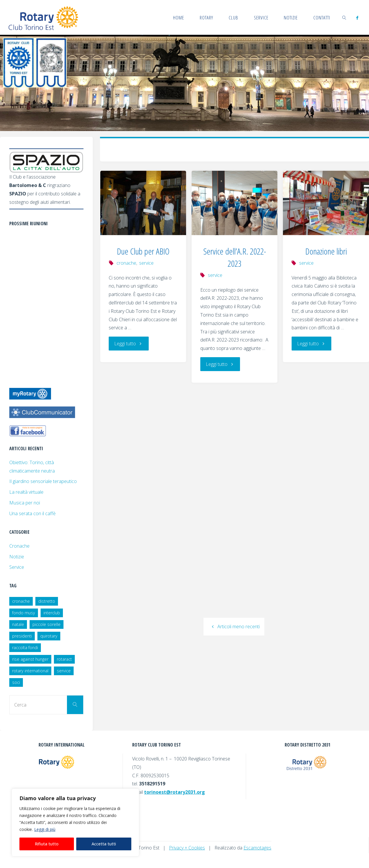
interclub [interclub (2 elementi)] (52, 613)
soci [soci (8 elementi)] (16, 682)
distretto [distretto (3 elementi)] (47, 601)
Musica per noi (25, 503)
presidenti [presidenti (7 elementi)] (22, 636)
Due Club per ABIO (143, 251)
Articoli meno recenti (234, 627)
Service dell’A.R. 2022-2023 (235, 257)
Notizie (17, 557)
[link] (344, 17)
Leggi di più (45, 829)
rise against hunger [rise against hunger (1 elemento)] (30, 659)
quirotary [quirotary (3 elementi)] (49, 636)
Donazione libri (326, 251)
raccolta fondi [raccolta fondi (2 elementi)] (25, 648)
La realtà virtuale (26, 492)
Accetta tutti (104, 844)
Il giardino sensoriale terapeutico (43, 481)
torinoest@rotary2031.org (174, 792)
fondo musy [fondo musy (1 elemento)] (24, 613)
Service (17, 567)
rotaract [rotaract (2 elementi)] (64, 659)
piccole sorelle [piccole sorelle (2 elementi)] (47, 624)
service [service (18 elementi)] (64, 671)
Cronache (19, 546)
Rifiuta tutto (47, 844)
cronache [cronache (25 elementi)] (21, 601)
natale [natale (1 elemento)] (18, 624)
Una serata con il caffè (32, 513)
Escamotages (257, 848)
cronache (126, 263)
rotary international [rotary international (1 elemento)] (30, 671)
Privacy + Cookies (187, 848)
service (146, 263)
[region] (75, 822)
